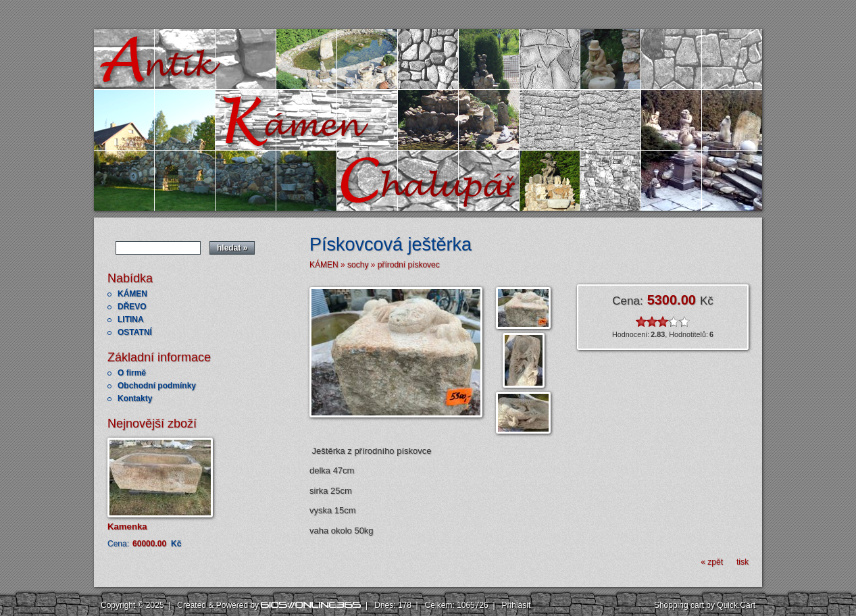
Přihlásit (517, 605)
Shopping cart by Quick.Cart (705, 605)
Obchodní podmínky (157, 386)
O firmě (132, 373)
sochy (358, 265)
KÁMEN (132, 294)
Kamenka (127, 527)
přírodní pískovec (409, 265)
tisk (742, 562)
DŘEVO (132, 307)
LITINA (131, 319)
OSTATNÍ (135, 332)
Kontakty (135, 399)
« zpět (712, 562)
